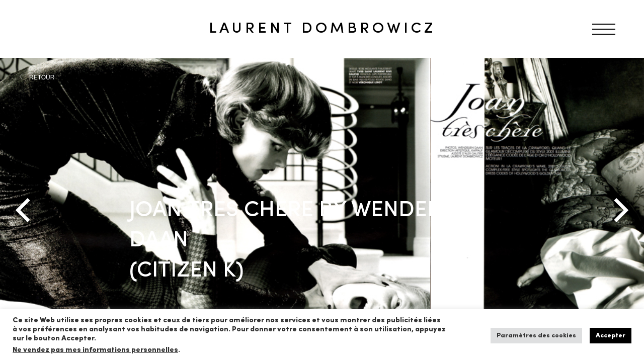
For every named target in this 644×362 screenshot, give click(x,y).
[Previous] (25, 210)
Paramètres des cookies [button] (536, 336)
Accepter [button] (611, 336)
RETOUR (42, 77)
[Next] (619, 210)
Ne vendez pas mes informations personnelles (95, 350)
